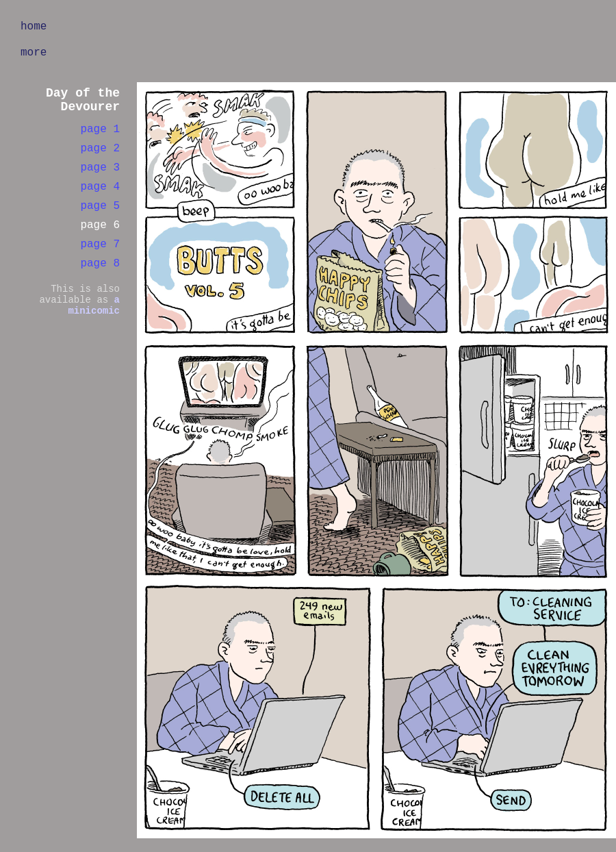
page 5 (100, 206)
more (34, 53)
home (34, 27)
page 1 (100, 129)
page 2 (100, 149)
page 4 (100, 187)
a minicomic (94, 305)
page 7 (100, 245)
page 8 (100, 264)
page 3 (100, 168)
